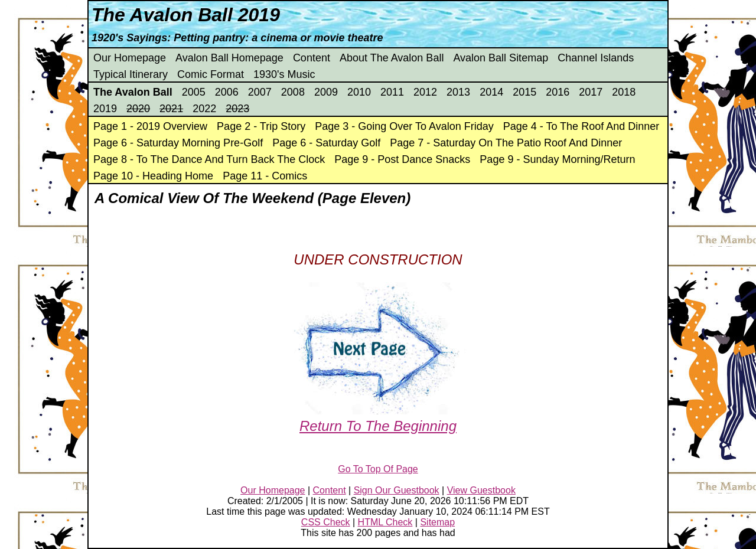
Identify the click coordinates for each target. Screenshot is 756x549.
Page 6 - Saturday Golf (326, 143)
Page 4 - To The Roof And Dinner (581, 126)
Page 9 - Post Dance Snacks (402, 159)
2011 (392, 92)
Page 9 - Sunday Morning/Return (557, 159)
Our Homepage (130, 58)
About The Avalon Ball (392, 58)
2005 (194, 92)
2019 (105, 109)
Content (312, 58)
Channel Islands (596, 58)
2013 (458, 92)
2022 (204, 109)
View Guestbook (481, 490)
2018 (624, 92)
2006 (227, 92)
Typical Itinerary (131, 74)
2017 (591, 92)
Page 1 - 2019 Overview (150, 126)
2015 (524, 92)
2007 (260, 92)
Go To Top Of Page (378, 469)
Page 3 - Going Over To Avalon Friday (404, 126)
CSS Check (326, 522)
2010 (359, 92)
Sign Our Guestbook (397, 490)
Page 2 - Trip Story (261, 126)
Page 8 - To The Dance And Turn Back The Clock (209, 159)
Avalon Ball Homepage (229, 58)
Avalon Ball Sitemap (501, 58)
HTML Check (385, 522)
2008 (293, 92)
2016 (558, 92)
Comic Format (211, 74)
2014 (491, 92)
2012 (425, 92)
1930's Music (284, 74)
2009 (326, 92)
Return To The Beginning (378, 418)
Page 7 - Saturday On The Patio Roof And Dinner (506, 143)
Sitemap (437, 522)
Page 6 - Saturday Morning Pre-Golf (178, 143)
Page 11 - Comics (265, 176)
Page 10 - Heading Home (153, 176)
